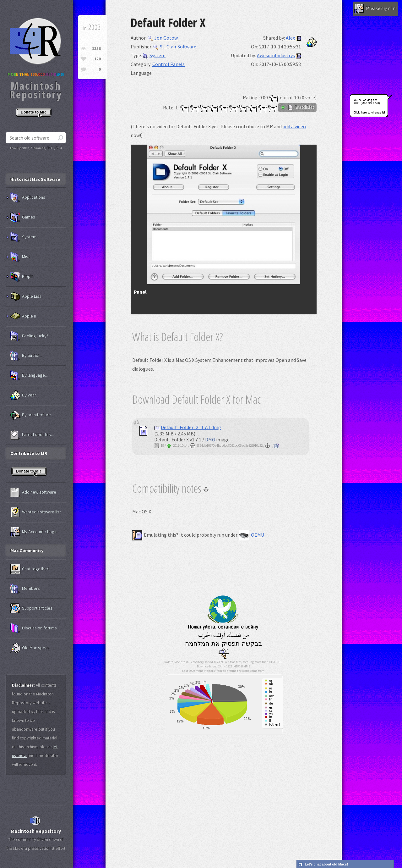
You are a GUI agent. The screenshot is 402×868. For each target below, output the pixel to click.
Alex (290, 38)
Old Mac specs (30, 648)
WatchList (297, 107)
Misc (20, 257)
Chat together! (30, 569)
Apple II (23, 316)
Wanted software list (36, 512)
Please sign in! (375, 9)
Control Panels (168, 64)
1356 (96, 49)
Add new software (33, 492)
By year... (24, 395)
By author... (26, 356)
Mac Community (27, 550)
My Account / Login (34, 532)
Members (25, 589)
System (154, 55)
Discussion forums (34, 628)
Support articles (31, 608)
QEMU (252, 535)
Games (23, 217)
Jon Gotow (163, 38)
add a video (294, 126)
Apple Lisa (26, 296)
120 (98, 59)
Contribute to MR (29, 453)
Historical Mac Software (35, 179)
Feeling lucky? (29, 336)
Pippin (22, 277)
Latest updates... (32, 435)
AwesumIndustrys (276, 55)
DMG (210, 440)
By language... (29, 375)
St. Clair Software (175, 47)
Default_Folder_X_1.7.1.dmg (188, 427)
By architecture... (32, 415)
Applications (28, 197)
